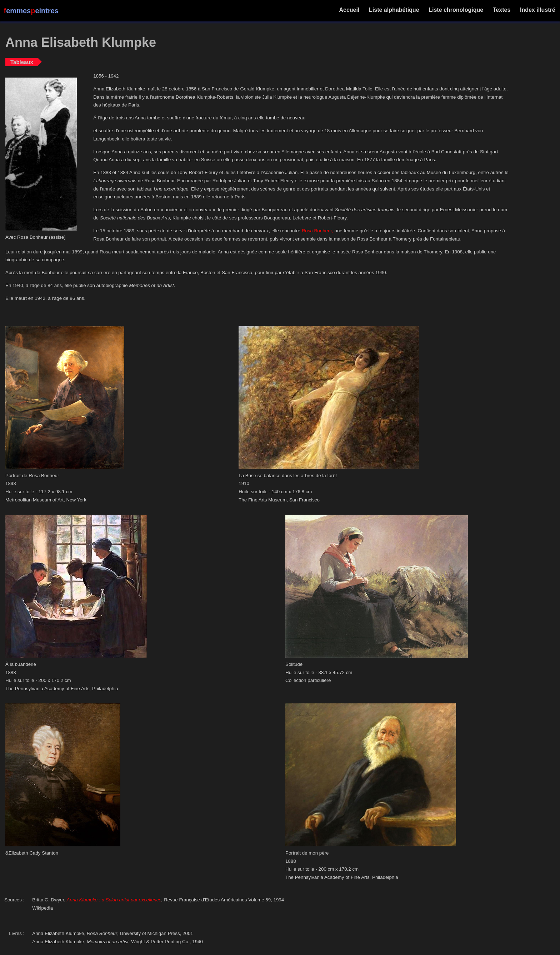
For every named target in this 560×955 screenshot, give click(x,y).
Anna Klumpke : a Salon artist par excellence (114, 900)
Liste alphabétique (394, 10)
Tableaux (22, 62)
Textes (501, 10)
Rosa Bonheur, (317, 231)
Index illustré (538, 10)
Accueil (349, 10)
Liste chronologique (456, 10)
